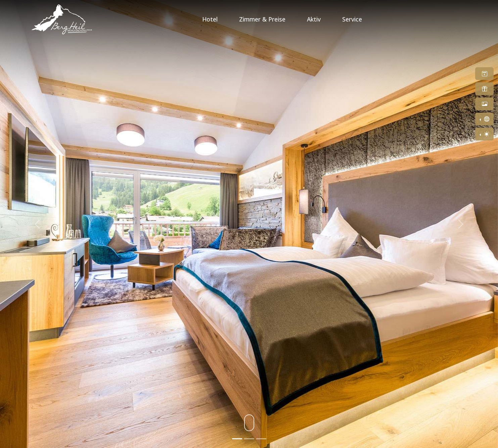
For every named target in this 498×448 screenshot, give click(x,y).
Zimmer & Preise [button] (262, 19)
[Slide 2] (249, 439)
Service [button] (352, 19)
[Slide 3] (261, 439)
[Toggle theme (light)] (484, 134)
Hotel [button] (210, 19)
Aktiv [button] (314, 19)
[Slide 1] (237, 439)
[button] (484, 74)
